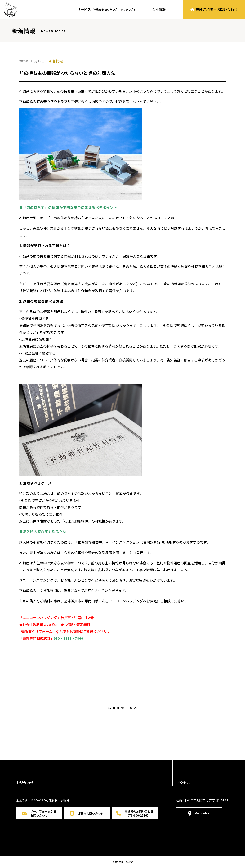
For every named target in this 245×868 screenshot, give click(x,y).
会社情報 (159, 9)
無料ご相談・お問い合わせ (214, 9)
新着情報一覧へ (123, 708)
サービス (107, 9)
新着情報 (56, 61)
